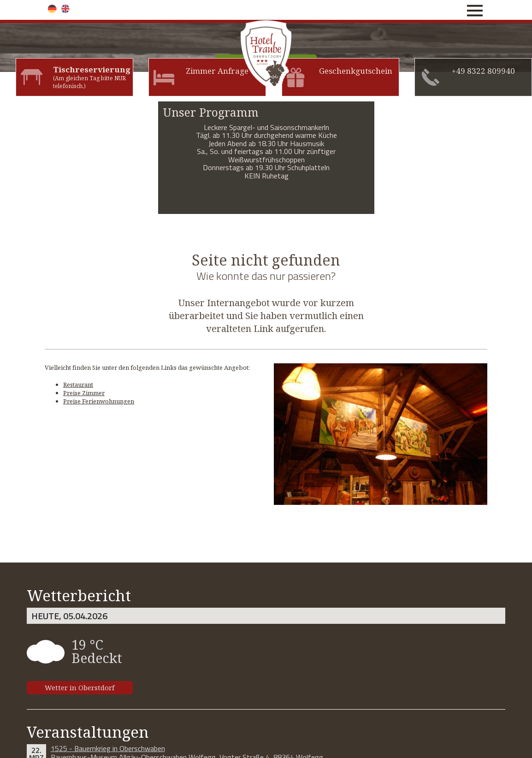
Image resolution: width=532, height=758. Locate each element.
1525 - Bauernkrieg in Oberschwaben (108, 748)
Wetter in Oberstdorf (80, 687)
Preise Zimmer (84, 393)
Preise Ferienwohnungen (99, 401)
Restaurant (78, 385)
